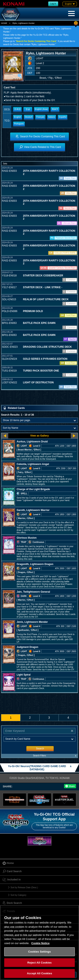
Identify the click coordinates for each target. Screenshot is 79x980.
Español (63, 117)
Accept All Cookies (40, 973)
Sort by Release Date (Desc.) (24, 887)
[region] (39, 943)
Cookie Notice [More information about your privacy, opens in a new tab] (41, 943)
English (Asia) (42, 109)
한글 (28, 109)
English (18, 117)
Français (40, 117)
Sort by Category (18, 895)
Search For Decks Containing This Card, (36, 41)
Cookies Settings (40, 952)
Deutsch (29, 117)
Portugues (19, 124)
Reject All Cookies (39, 963)
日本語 (17, 109)
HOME (4, 23)
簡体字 (55, 109)
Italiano (52, 117)
